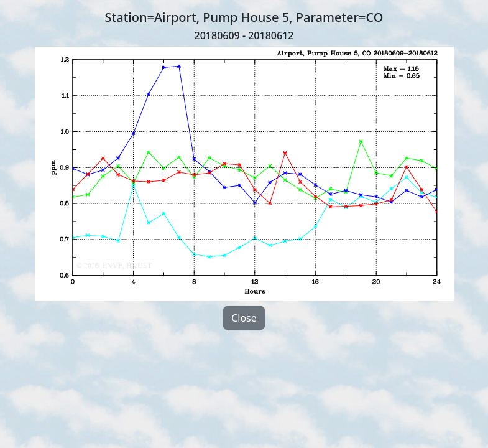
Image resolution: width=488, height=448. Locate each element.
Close (244, 318)
